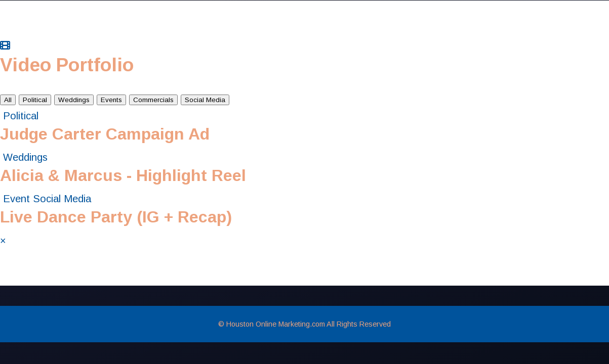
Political (35, 100)
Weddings (74, 100)
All (8, 100)
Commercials (153, 100)
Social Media (205, 100)
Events (111, 100)
